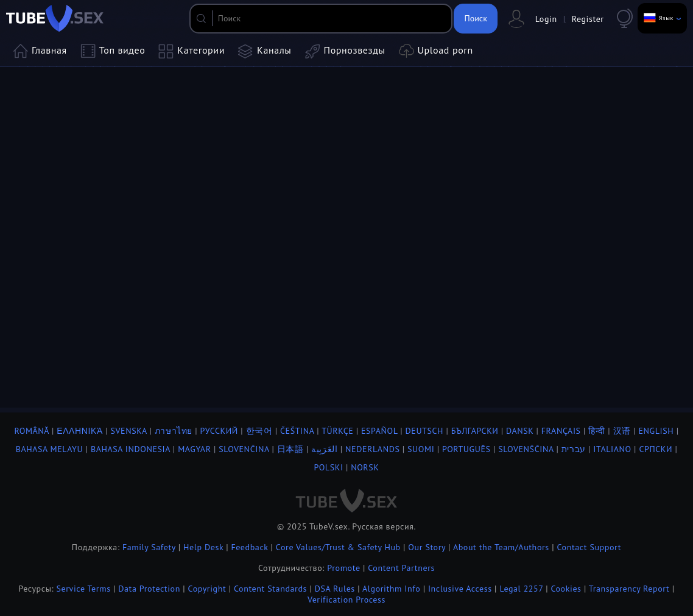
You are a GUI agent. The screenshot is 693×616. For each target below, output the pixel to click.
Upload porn (436, 51)
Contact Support (589, 547)
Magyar (194, 449)
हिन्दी (597, 431)
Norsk (365, 467)
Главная (40, 51)
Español (379, 431)
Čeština (297, 431)
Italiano (612, 449)
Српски (656, 449)
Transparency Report (629, 589)
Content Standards (270, 589)
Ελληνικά (80, 431)
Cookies (566, 589)
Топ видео (113, 51)
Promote (343, 568)
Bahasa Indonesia (131, 449)
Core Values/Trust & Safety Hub (338, 547)
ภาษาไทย (174, 431)
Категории (192, 51)
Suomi (421, 449)
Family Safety (149, 547)
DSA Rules (335, 589)
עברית (574, 449)
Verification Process (346, 600)
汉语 (622, 431)
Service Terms (84, 589)
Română (31, 431)
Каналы (265, 51)
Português (466, 449)
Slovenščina (526, 449)
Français (561, 431)
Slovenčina (244, 449)
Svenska (128, 431)
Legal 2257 (521, 589)
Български (475, 431)
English (656, 431)
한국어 (259, 431)
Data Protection (149, 589)
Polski (329, 467)
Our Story (427, 547)
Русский (219, 431)
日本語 (290, 449)
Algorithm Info (391, 589)
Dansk (520, 431)
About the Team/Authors (501, 547)
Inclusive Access (460, 589)
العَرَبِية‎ (324, 449)
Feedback (249, 547)
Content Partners (401, 568)
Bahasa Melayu (50, 449)
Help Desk (203, 547)
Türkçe (337, 431)
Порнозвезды (345, 51)
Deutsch (425, 431)
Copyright (207, 589)
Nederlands (372, 449)
